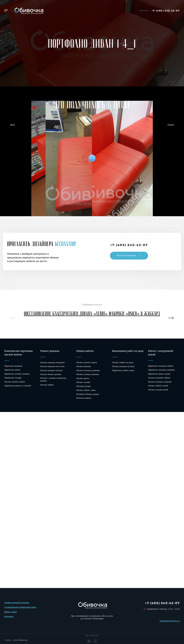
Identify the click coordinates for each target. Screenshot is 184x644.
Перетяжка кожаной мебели (161, 366)
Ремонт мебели (47, 385)
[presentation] (171, 319)
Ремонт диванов (50, 351)
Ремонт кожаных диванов (160, 382)
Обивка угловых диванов (87, 374)
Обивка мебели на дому (123, 363)
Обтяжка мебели (84, 398)
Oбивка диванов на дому (123, 366)
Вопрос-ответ (11, 614)
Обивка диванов (84, 366)
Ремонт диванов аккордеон (52, 363)
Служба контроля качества (17, 604)
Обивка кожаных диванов (88, 370)
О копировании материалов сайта (20, 609)
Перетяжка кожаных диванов (161, 370)
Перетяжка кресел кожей (159, 374)
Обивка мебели (85, 351)
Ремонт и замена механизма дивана (53, 379)
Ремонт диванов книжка (51, 370)
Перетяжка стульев (13, 378)
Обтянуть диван (83, 386)
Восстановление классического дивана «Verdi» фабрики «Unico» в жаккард (92, 316)
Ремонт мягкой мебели (15, 382)
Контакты (9, 618)
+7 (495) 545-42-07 (166, 11)
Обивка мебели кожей (158, 386)
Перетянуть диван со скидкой (18, 386)
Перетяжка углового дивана (17, 374)
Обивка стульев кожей (158, 390)
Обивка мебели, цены (86, 390)
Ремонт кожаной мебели (159, 378)
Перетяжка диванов (13, 366)
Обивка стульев (83, 382)
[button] (6, 11)
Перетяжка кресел (12, 370)
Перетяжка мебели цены (123, 370)
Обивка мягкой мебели (87, 363)
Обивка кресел (83, 378)
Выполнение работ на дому (128, 351)
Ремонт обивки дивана (51, 374)
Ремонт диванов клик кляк (52, 366)
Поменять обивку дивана (88, 394)
